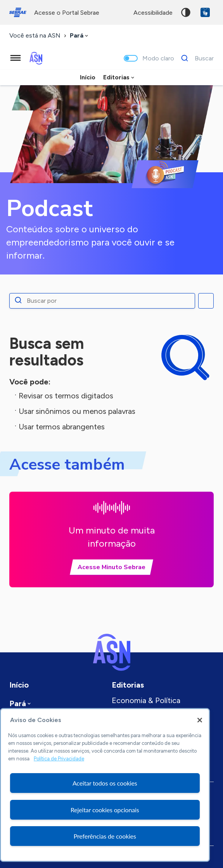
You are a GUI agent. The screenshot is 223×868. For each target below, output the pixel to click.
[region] (105, 785)
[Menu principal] (16, 58)
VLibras (205, 12)
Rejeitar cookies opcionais (105, 810)
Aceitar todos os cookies (105, 783)
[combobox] (80, 36)
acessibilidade (153, 13)
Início (88, 77)
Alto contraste (186, 12)
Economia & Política (146, 700)
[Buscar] (195, 58)
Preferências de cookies (105, 836)
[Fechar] (200, 720)
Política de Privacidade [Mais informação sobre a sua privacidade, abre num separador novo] (59, 759)
